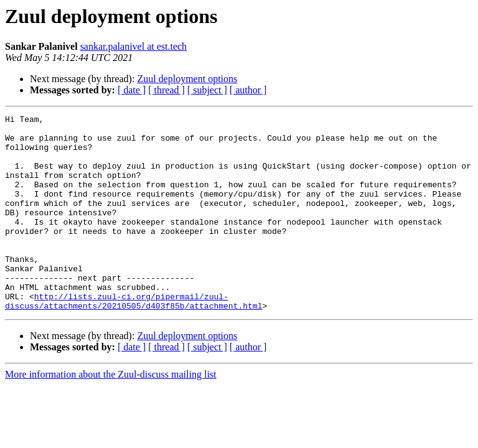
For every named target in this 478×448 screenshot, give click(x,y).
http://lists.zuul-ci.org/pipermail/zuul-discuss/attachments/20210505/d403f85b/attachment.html (134, 339)
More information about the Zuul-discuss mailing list (111, 413)
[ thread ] (166, 90)
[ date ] (132, 90)
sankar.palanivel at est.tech (134, 46)
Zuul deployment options (187, 79)
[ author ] (248, 90)
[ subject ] (207, 90)
